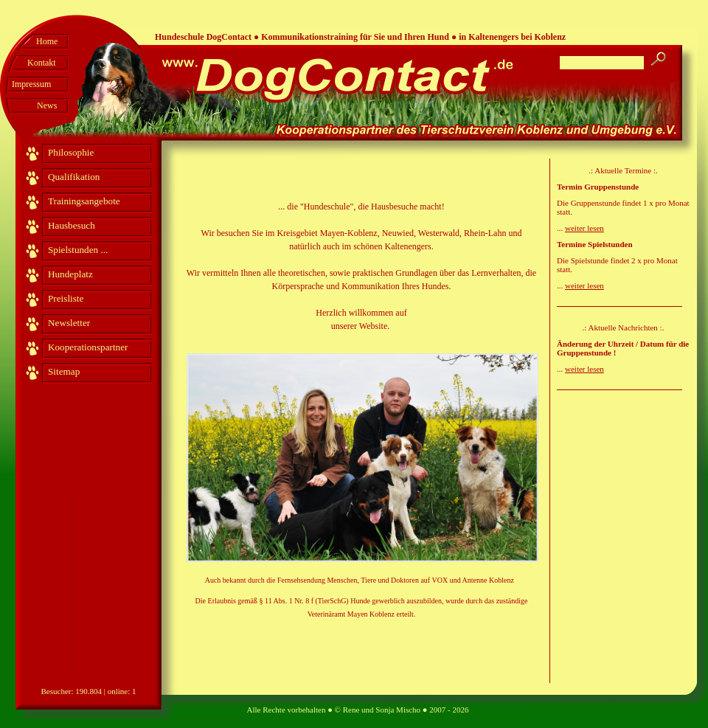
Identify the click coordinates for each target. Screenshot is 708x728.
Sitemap (64, 371)
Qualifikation (74, 177)
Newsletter (69, 323)
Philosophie (71, 152)
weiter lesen (584, 228)
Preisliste (66, 298)
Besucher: (58, 691)
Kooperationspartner (88, 347)
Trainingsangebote (84, 201)
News (47, 105)
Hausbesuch (72, 225)
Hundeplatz (70, 274)
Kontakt (42, 63)
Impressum (31, 84)
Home (47, 41)
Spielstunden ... (78, 250)
